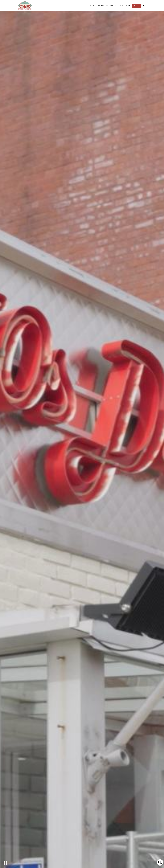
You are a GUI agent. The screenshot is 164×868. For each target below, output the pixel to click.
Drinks (101, 6)
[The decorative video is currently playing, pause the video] (5, 863)
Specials (137, 6)
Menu (93, 6)
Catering (120, 6)
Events (110, 6)
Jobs (128, 6)
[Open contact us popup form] (160, 862)
